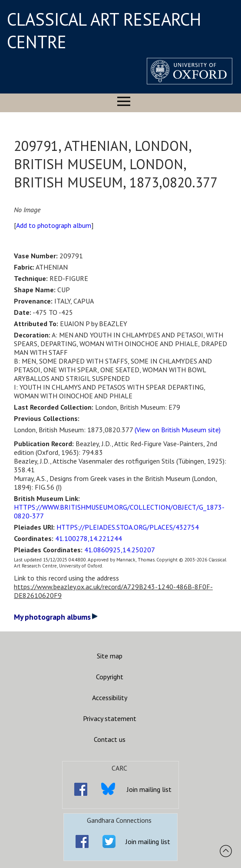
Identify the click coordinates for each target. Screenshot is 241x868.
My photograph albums (56, 617)
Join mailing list (149, 789)
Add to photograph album (54, 225)
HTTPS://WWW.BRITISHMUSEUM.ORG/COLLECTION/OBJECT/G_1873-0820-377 (119, 511)
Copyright (110, 677)
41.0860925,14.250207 (120, 550)
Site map (110, 656)
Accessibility (110, 698)
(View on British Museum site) (178, 430)
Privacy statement (110, 718)
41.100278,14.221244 (89, 538)
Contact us (110, 739)
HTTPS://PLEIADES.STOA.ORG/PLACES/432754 (128, 527)
